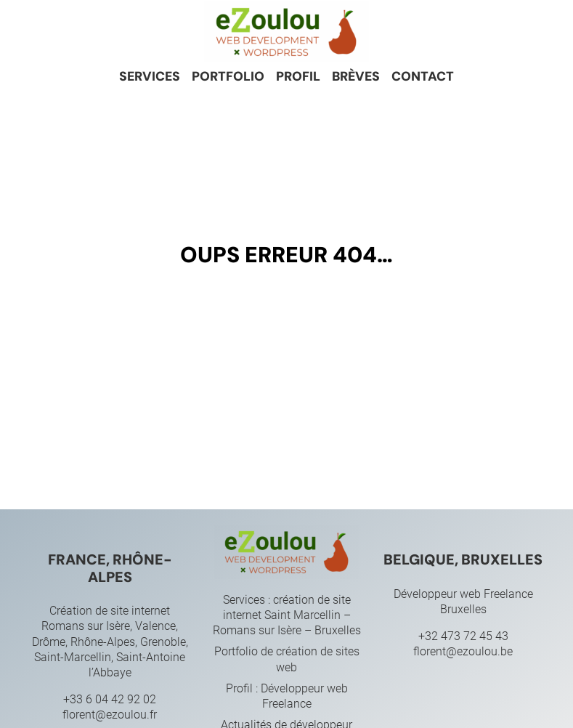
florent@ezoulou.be (463, 651)
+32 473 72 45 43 (463, 636)
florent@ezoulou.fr (110, 715)
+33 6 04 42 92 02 (110, 699)
